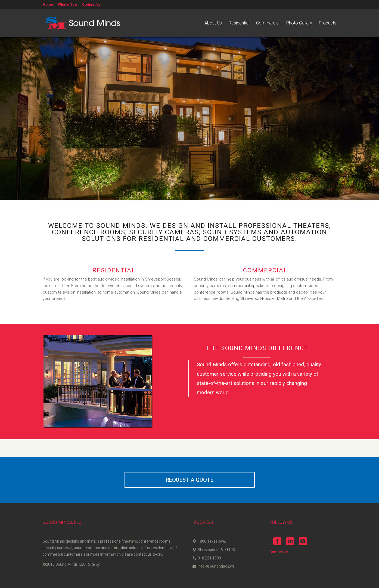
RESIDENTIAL (114, 270)
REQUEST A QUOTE (190, 480)
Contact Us (91, 5)
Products (328, 23)
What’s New (68, 5)
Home (48, 5)
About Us (213, 23)
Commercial (268, 23)
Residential (239, 23)
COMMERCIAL (265, 270)
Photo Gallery (299, 23)
